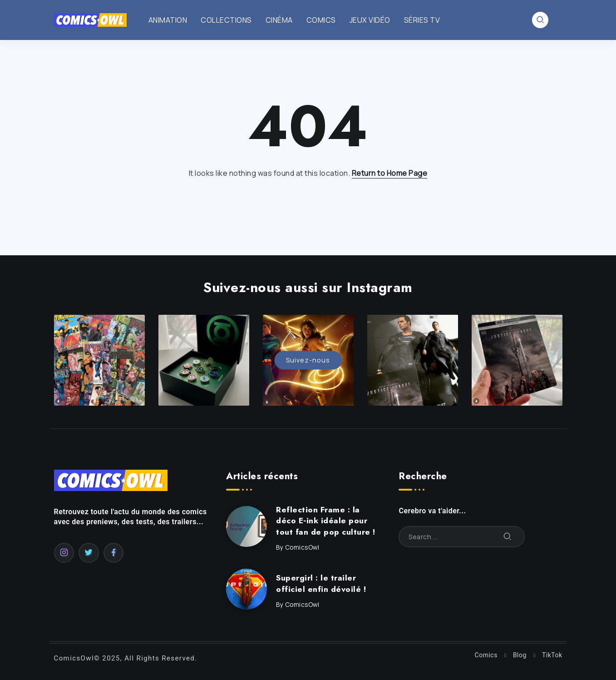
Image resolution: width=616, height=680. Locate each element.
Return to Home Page (390, 173)
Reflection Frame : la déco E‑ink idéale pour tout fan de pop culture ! (326, 521)
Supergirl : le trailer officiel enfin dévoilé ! (321, 583)
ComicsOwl (302, 547)
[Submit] (508, 537)
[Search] (461, 537)
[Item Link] (246, 526)
